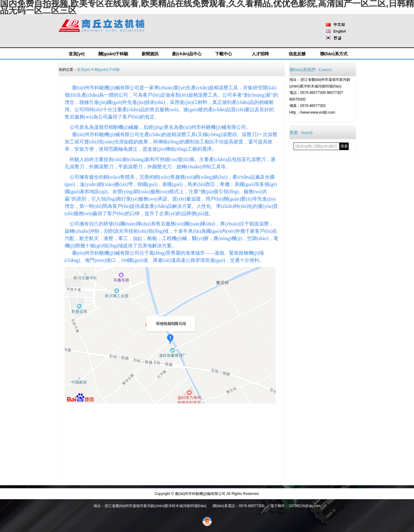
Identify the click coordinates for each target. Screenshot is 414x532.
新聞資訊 (150, 54)
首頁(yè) (77, 54)
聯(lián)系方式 (334, 54)
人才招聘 (260, 54)
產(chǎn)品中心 (187, 54)
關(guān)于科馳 (113, 54)
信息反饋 (297, 54)
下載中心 (224, 54)
